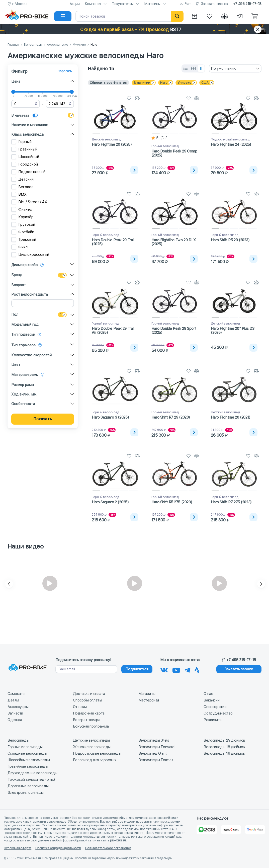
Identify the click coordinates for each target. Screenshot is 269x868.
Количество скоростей (31, 355)
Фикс (19, 247)
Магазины (152, 4)
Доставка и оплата (89, 694)
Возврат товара (87, 720)
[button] (134, 29)
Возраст (19, 285)
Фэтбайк (23, 232)
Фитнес (22, 209)
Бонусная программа (91, 726)
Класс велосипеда (27, 134)
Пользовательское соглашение (108, 848)
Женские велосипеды (92, 747)
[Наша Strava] (197, 669)
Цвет (16, 365)
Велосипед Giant (153, 753)
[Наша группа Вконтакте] (164, 669)
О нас (208, 694)
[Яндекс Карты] (231, 830)
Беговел (22, 187)
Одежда (15, 720)
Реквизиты (213, 720)
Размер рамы (23, 385)
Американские (57, 45)
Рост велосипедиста (30, 294)
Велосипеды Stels (154, 740)
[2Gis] (207, 830)
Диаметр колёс (24, 265)
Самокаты (16, 694)
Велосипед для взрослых (95, 760)
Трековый (24, 240)
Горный (21, 142)
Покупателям (123, 4)
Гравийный (24, 149)
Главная (13, 45)
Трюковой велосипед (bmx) (31, 779)
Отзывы (80, 707)
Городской (25, 164)
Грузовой (23, 224)
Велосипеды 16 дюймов (224, 753)
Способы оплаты (87, 700)
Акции (75, 4)
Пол (15, 314)
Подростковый (28, 172)
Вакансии (211, 700)
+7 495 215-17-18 (247, 4)
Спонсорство (215, 707)
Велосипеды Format (156, 760)
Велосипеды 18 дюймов (224, 747)
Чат (188, 4)
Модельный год (25, 325)
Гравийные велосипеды (28, 766)
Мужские (79, 45)
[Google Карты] (255, 830)
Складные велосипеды (27, 753)
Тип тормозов (23, 345)
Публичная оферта (18, 848)
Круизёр (22, 217)
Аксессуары (18, 707)
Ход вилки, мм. (24, 394)
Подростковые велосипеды (97, 753)
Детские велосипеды (91, 740)
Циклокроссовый (30, 255)
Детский (22, 179)
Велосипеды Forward (156, 747)
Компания (93, 4)
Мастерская (149, 700)
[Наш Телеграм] (187, 669)
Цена (16, 82)
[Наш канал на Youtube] (176, 669)
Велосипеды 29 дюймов (224, 740)
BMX (19, 194)
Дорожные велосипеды (28, 786)
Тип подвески (23, 335)
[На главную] (29, 16)
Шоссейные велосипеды (29, 760)
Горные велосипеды (25, 747)
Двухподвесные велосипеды (32, 773)
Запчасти (15, 713)
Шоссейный (25, 157)
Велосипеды (33, 45)
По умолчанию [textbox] (224, 68)
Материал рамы (25, 375)
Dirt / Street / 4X (29, 202)
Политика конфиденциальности (58, 848)
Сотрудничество (218, 713)
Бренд (17, 275)
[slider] (13, 92)
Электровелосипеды (26, 793)
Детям (13, 700)
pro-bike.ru (118, 840)
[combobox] (235, 68)
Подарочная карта (89, 713)
